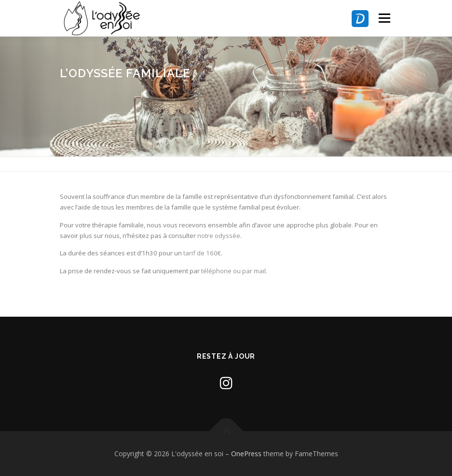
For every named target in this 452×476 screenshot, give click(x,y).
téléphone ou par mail (233, 271)
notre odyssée (219, 236)
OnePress (246, 454)
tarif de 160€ (202, 253)
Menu (384, 18)
